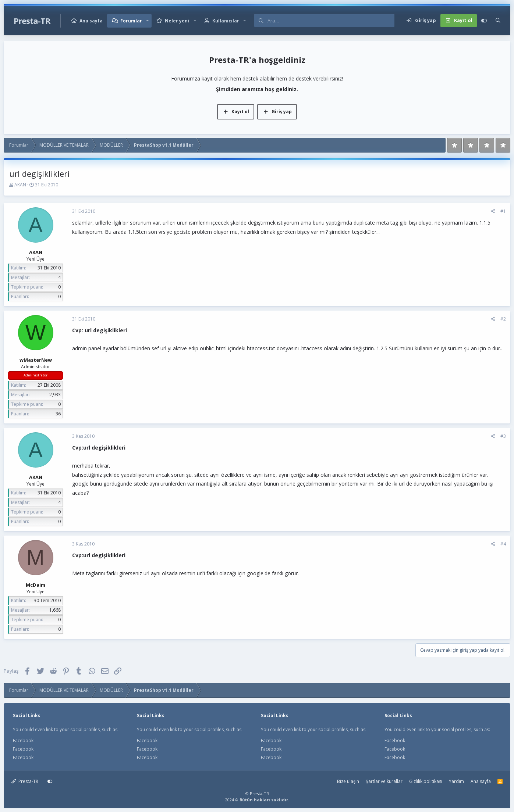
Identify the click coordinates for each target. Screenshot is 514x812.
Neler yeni (177, 21)
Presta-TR (25, 781)
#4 (503, 544)
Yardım (456, 781)
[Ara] (331, 21)
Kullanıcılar (226, 21)
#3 (503, 436)
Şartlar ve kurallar (384, 781)
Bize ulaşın (348, 781)
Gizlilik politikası (426, 781)
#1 (503, 211)
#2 (503, 319)
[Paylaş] (493, 211)
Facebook (23, 741)
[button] (148, 21)
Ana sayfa (91, 21)
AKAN (20, 185)
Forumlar (131, 21)
